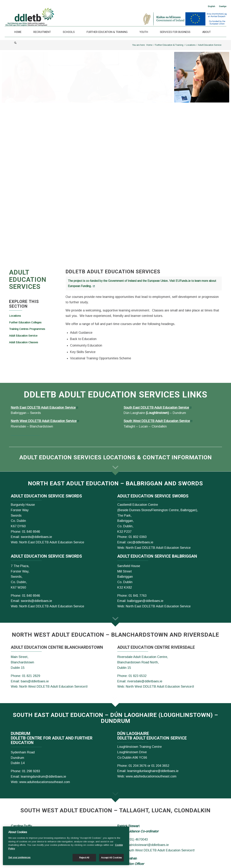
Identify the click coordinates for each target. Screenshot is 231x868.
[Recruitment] (42, 32)
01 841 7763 (138, 596)
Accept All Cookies (111, 858)
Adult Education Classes (24, 342)
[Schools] (69, 32)
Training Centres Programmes (27, 329)
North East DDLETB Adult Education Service (43, 408)
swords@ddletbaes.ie (36, 537)
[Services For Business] (175, 32)
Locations (15, 316)
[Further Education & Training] (107, 32)
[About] (207, 32)
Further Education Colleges (25, 322)
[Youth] (144, 32)
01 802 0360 (138, 537)
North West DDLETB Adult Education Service (44, 421)
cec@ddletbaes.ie (140, 542)
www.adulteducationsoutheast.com (45, 782)
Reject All (84, 858)
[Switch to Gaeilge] (223, 6)
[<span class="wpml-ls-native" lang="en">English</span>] (212, 6)
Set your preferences (19, 857)
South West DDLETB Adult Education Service (157, 421)
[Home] (18, 32)
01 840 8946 (31, 532)
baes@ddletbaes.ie (35, 681)
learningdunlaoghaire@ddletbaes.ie (153, 771)
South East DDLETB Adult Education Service (156, 408)
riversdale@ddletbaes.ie (145, 681)
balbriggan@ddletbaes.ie (145, 601)
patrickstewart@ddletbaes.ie (148, 845)
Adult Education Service (23, 336)
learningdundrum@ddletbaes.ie (43, 777)
